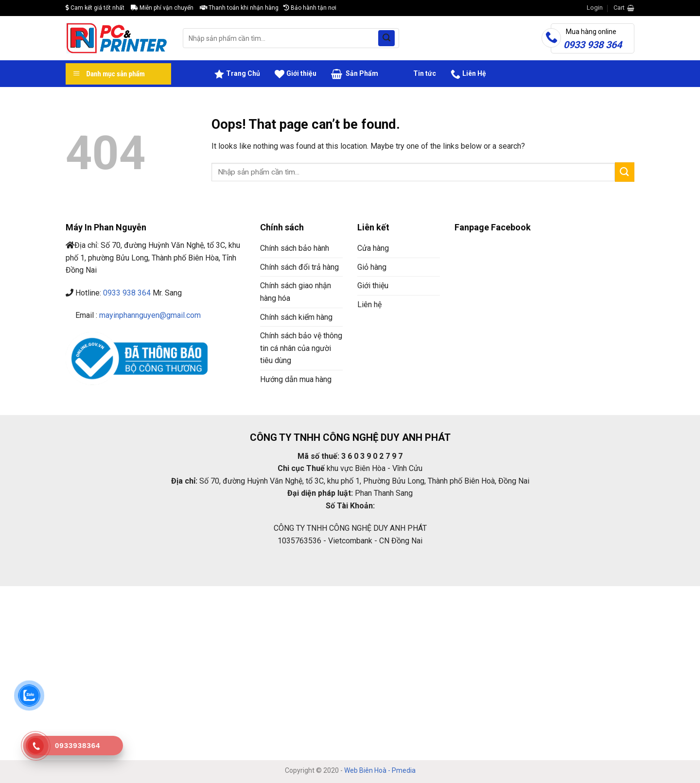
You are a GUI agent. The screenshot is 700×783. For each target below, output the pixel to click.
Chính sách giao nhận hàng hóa (296, 292)
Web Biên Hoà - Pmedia (380, 770)
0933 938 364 (127, 293)
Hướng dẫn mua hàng (296, 379)
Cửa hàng (373, 248)
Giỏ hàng (372, 267)
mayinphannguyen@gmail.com (150, 315)
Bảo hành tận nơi (310, 8)
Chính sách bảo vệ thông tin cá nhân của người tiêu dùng (301, 348)
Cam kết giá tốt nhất (95, 8)
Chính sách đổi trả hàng (299, 267)
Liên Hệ (468, 74)
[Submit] (386, 38)
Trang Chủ (237, 74)
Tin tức (414, 74)
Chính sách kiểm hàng (296, 317)
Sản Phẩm (355, 74)
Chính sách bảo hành (295, 248)
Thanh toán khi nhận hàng (239, 8)
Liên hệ (369, 304)
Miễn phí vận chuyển (162, 8)
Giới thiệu (296, 74)
